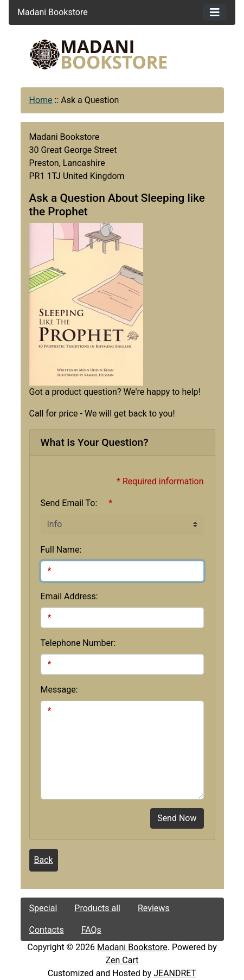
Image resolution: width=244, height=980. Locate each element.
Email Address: (69, 596)
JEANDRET (175, 973)
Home (41, 100)
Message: (59, 690)
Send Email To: (69, 503)
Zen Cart (122, 960)
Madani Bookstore (132, 947)
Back (44, 860)
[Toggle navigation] (215, 12)
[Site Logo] (122, 55)
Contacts (47, 930)
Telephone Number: (78, 643)
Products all (97, 908)
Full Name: (61, 550)
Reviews (154, 908)
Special (43, 908)
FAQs (91, 930)
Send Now (177, 818)
